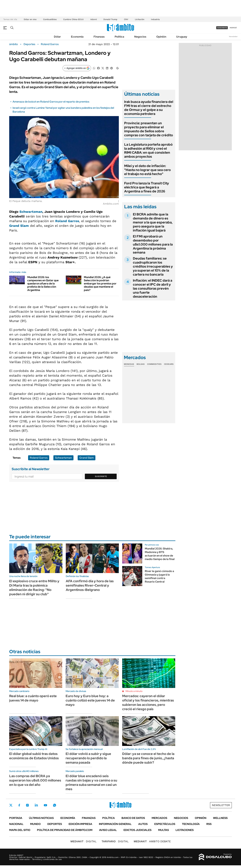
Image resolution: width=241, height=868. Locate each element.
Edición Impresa (80, 824)
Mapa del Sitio (20, 830)
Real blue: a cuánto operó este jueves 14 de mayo (33, 698)
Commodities (154, 364)
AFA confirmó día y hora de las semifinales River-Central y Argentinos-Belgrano (90, 585)
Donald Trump (110, 19)
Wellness (220, 818)
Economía (77, 37)
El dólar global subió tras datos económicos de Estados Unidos (34, 756)
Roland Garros (50, 44)
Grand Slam (19, 226)
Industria (155, 19)
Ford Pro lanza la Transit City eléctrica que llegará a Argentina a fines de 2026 (147, 187)
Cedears (169, 364)
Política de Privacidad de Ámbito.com (65, 830)
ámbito (14, 44)
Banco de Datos (133, 818)
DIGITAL (84, 841)
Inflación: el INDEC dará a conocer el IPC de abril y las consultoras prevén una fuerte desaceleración (153, 288)
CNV (126, 19)
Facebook (19, 805)
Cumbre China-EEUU (73, 19)
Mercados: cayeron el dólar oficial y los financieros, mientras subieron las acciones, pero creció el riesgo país (148, 702)
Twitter (11, 805)
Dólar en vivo (30, 19)
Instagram (27, 805)
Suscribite (101, 476)
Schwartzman (31, 212)
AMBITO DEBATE (152, 841)
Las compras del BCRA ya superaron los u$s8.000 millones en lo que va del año (35, 780)
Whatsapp (55, 805)
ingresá (233, 28)
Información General (115, 824)
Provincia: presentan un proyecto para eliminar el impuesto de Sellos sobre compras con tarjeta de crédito (149, 129)
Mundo (35, 824)
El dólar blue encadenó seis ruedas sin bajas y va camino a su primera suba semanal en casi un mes (91, 782)
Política (119, 37)
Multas (164, 830)
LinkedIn (36, 805)
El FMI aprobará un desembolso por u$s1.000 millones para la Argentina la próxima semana (153, 244)
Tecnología (191, 824)
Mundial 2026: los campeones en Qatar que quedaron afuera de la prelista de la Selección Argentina (43, 284)
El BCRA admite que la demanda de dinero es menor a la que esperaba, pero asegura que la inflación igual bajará (153, 222)
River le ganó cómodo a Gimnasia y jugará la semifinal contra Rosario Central (159, 576)
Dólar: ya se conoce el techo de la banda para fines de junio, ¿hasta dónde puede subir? (148, 758)
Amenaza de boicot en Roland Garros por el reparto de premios (51, 102)
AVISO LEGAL (108, 830)
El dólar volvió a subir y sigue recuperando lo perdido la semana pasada (88, 758)
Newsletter (233, 36)
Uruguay (182, 37)
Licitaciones (185, 830)
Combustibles (50, 19)
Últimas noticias (41, 818)
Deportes (29, 44)
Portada (16, 818)
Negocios (140, 37)
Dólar (57, 37)
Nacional (16, 824)
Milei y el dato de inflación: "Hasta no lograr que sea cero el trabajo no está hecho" (147, 170)
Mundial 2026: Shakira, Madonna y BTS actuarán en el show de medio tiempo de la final (160, 554)
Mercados (159, 818)
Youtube (45, 805)
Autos (143, 824)
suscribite (222, 28)
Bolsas (141, 364)
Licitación (140, 19)
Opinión (161, 37)
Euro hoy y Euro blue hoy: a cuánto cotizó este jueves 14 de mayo (90, 700)
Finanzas (99, 37)
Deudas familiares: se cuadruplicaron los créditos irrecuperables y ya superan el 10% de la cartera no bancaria (153, 266)
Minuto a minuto (134, 691)
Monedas (129, 364)
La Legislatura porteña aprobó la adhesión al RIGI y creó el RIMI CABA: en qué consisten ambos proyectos (148, 150)
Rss (209, 824)
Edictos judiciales (137, 830)
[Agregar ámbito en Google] (77, 68)
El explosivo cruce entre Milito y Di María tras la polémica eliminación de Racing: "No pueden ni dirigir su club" (34, 588)
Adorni (94, 19)
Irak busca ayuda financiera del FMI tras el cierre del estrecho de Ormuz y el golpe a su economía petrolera (149, 108)
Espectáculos (165, 824)
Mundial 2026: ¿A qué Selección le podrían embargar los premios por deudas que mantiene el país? (100, 284)
